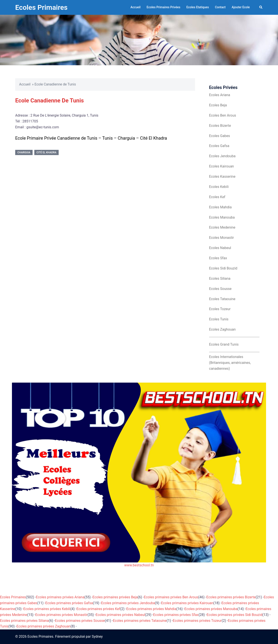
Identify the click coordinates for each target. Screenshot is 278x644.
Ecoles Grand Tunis (224, 344)
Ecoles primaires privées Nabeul (120, 615)
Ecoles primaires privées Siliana (24, 621)
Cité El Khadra (46, 152)
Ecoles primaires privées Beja (115, 597)
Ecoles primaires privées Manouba (211, 609)
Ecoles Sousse (220, 289)
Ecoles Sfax (218, 258)
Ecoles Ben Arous (223, 115)
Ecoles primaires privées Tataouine (140, 621)
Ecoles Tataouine (222, 299)
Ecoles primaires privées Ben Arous (171, 597)
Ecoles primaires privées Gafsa (69, 603)
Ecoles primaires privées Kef (98, 609)
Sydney (97, 636)
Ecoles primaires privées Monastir (62, 615)
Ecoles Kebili (219, 187)
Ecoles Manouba (222, 217)
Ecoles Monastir (222, 238)
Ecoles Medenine (222, 227)
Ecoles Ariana (220, 95)
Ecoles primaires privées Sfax (176, 615)
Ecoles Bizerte (220, 126)
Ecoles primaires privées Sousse (80, 621)
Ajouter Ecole (241, 7)
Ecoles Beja (218, 105)
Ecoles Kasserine (222, 176)
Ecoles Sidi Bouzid (223, 268)
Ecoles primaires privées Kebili (47, 609)
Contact (220, 7)
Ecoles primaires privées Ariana (60, 597)
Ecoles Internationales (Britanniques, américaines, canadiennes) (230, 363)
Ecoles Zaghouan (223, 329)
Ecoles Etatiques (198, 7)
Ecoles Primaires (41, 7)
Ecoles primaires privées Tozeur (197, 621)
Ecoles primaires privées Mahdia (151, 609)
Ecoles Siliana (220, 279)
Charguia (24, 152)
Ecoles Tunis (219, 319)
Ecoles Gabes (220, 136)
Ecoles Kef (217, 197)
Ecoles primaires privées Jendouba (128, 603)
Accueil (136, 7)
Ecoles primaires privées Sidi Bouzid (235, 615)
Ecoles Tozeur (220, 309)
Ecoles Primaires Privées (163, 7)
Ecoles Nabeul (220, 248)
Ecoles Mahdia (220, 207)
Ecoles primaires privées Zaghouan (44, 626)
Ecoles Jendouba (222, 156)
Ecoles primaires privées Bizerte (231, 597)
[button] (261, 7)
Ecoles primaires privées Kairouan (187, 603)
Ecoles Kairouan (222, 166)
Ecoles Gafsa (219, 146)
